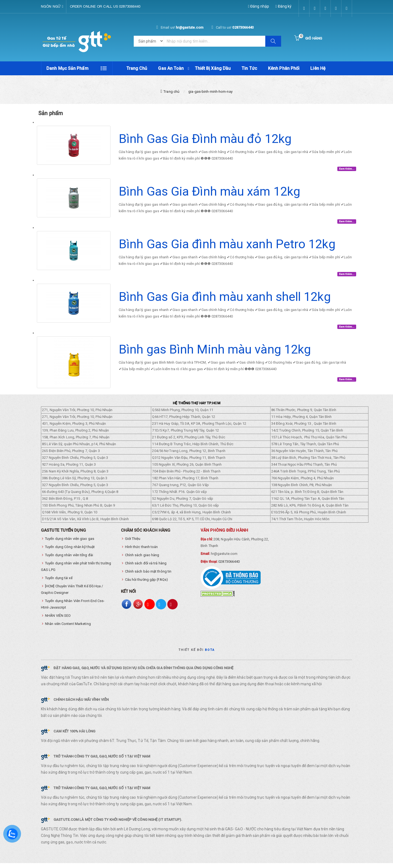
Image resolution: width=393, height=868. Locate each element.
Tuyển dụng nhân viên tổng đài (69, 560)
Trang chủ (137, 68)
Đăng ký (283, 6)
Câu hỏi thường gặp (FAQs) (147, 584)
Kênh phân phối (284, 68)
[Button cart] (308, 38)
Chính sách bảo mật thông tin (148, 576)
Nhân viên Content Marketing (68, 629)
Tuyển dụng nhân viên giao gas (70, 544)
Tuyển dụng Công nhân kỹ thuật (70, 552)
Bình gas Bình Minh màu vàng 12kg (215, 354)
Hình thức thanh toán (142, 552)
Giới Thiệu (133, 544)
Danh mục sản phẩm (67, 68)
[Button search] (273, 41)
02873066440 (229, 566)
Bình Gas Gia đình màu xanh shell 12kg (225, 302)
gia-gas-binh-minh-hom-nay (210, 96)
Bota (210, 655)
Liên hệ (318, 68)
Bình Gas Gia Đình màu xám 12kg (209, 196)
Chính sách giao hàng (142, 560)
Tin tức (249, 68)
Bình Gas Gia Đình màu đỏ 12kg (205, 144)
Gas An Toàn (171, 68)
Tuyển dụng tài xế (59, 583)
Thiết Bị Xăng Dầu (213, 68)
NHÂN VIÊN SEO (58, 620)
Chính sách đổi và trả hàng (146, 568)
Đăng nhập (259, 6)
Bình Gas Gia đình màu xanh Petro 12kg (227, 249)
